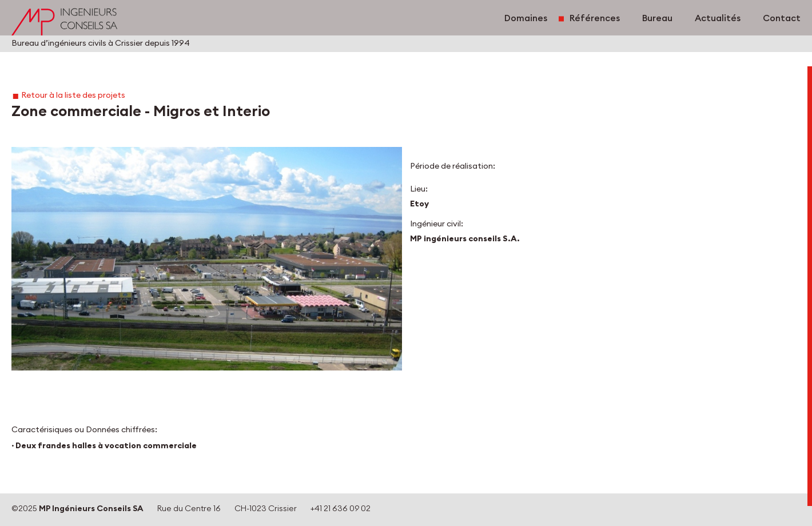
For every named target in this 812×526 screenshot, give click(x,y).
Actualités (718, 18)
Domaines (529, 18)
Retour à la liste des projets (73, 95)
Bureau (657, 18)
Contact (782, 18)
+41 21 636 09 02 (341, 508)
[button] (207, 277)
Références (595, 18)
